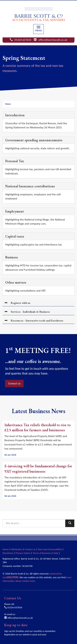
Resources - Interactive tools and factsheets (37, 320)
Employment (15, 211)
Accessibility (55, 549)
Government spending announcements (34, 140)
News (8, 104)
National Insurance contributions (30, 186)
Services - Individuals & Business (30, 312)
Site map (42, 549)
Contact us (14, 383)
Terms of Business (42, 553)
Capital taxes (15, 236)
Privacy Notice (23, 553)
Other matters (16, 282)
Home (6, 549)
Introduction (15, 115)
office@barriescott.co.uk (53, 40)
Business (12, 257)
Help (56, 553)
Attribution (17, 549)
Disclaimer (8, 553)
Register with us (21, 303)
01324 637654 (23, 40)
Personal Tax (15, 161)
